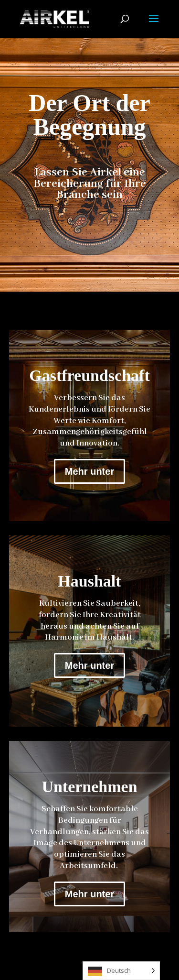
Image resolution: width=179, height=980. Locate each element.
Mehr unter (89, 471)
